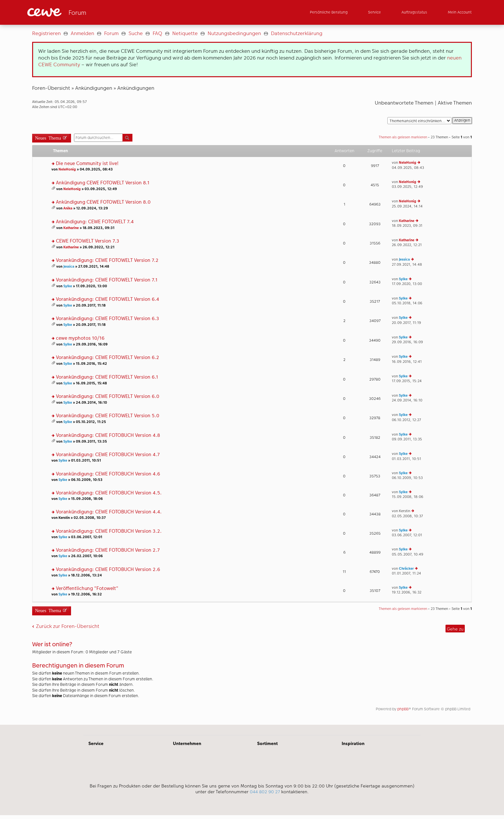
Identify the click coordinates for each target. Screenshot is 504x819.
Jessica (69, 267)
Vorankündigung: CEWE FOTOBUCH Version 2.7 (108, 550)
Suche (136, 33)
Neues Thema (48, 138)
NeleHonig (67, 169)
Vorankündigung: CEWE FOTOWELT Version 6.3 (108, 319)
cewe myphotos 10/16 (80, 338)
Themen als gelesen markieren (403, 137)
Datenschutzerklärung (297, 33)
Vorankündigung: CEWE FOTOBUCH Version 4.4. (109, 512)
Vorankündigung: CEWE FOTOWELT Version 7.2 (107, 260)
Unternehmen (187, 743)
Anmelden (82, 33)
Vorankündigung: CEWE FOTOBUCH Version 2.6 (108, 570)
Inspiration (353, 743)
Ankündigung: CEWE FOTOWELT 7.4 (95, 222)
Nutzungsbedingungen (234, 33)
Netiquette (185, 33)
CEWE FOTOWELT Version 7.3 (88, 241)
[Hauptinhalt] (252, 375)
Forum (111, 33)
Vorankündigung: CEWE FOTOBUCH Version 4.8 (108, 435)
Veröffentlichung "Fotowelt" (87, 589)
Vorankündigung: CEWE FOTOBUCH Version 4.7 (108, 455)
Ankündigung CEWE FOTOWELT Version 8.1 (103, 183)
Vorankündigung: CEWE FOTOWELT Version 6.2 (108, 358)
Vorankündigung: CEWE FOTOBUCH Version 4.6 (108, 474)
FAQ (157, 33)
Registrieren (46, 33)
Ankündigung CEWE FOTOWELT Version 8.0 (103, 202)
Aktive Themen (455, 103)
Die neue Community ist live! (87, 164)
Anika (68, 208)
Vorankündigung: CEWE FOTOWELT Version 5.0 (108, 416)
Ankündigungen (94, 88)
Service (96, 743)
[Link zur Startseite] (90, 12)
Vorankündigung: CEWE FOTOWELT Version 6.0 (108, 396)
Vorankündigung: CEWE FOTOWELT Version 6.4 (108, 299)
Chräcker (406, 569)
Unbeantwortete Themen (404, 103)
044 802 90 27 (265, 792)
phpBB (403, 709)
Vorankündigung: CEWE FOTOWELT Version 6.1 (107, 377)
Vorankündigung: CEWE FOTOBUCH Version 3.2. (109, 531)
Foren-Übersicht (51, 88)
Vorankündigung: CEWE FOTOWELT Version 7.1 (107, 280)
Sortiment (267, 743)
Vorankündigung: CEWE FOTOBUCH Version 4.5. (109, 493)
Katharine (71, 228)
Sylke (68, 286)
